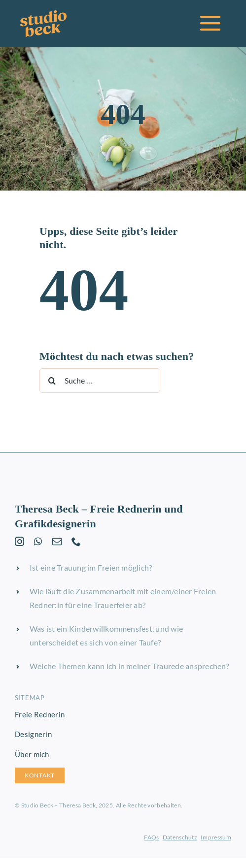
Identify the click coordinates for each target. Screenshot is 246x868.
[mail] (57, 541)
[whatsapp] (38, 541)
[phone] (76, 541)
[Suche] (52, 381)
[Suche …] (100, 381)
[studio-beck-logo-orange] (44, 14)
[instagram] (19, 541)
